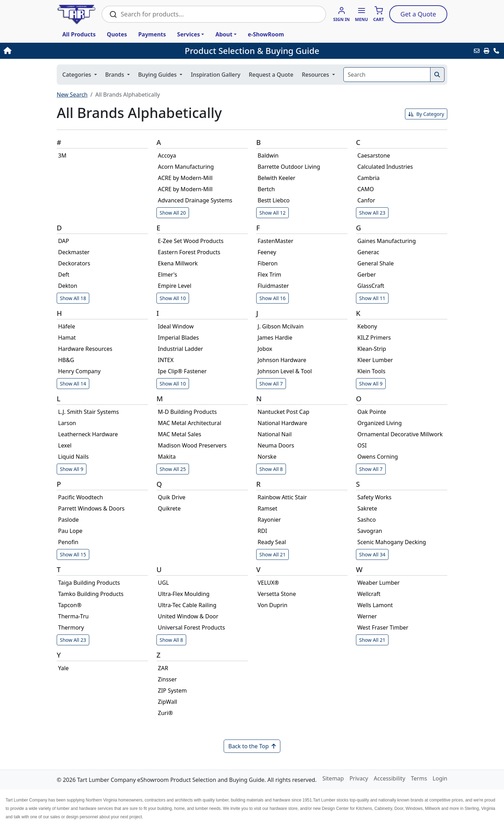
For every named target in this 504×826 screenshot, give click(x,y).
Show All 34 (372, 554)
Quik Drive (172, 497)
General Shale (376, 263)
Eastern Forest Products (189, 252)
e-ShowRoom (266, 34)
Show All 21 (272, 554)
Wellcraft (369, 594)
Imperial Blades (178, 338)
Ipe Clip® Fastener (182, 371)
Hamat (67, 338)
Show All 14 (73, 384)
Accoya (167, 155)
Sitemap (333, 778)
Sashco (367, 520)
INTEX (166, 360)
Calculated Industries (385, 167)
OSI (362, 445)
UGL (163, 583)
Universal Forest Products (191, 627)
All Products (79, 34)
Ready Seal (272, 542)
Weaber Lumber (379, 583)
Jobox (265, 349)
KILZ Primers (374, 338)
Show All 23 (372, 213)
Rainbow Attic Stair (282, 497)
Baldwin (268, 155)
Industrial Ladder (180, 349)
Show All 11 (372, 298)
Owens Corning (378, 457)
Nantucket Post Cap (283, 412)
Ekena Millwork (178, 263)
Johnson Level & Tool (285, 371)
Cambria (369, 178)
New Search (72, 95)
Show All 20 (173, 213)
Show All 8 (271, 469)
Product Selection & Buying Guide (252, 51)
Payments (152, 34)
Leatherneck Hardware (88, 434)
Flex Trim (269, 275)
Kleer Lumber (375, 360)
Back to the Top (252, 746)
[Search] (387, 75)
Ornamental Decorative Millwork (400, 434)
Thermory (71, 627)
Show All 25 (173, 469)
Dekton (68, 286)
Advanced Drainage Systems (195, 200)
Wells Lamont (375, 605)
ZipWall (167, 702)
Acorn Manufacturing (186, 167)
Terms (419, 778)
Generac (368, 252)
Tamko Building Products (91, 594)
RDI (262, 531)
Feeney (267, 252)
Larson (67, 423)
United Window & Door (188, 616)
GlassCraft (371, 286)
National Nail (275, 434)
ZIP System (172, 690)
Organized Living (380, 423)
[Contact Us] (496, 51)
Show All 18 (73, 298)
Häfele (67, 326)
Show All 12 (272, 213)
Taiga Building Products (89, 583)
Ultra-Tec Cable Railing (187, 605)
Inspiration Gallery (216, 75)
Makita (167, 457)
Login (440, 778)
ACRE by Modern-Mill (185, 178)
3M (62, 155)
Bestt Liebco (274, 200)
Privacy (359, 778)
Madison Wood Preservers (192, 445)
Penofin (68, 542)
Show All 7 (271, 384)
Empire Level (175, 286)
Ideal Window (176, 326)
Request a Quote (271, 75)
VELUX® (268, 583)
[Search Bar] (219, 14)
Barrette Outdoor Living (289, 167)
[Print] (486, 51)
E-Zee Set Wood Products (191, 241)
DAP (64, 241)
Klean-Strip (372, 349)
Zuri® (165, 713)
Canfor (366, 200)
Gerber (367, 275)
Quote (418, 14)
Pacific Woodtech (80, 497)
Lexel (65, 445)
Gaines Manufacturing (387, 241)
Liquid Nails (73, 457)
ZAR (163, 668)
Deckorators (74, 263)
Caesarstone (374, 155)
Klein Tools (371, 371)
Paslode (68, 520)
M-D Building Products (187, 412)
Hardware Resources (85, 349)
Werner (367, 616)
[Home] (52, 51)
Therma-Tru (73, 616)
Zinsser (167, 679)
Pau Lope (70, 531)
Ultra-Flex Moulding (184, 594)
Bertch (266, 189)
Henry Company (79, 371)
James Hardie (275, 338)
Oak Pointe (372, 412)
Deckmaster (74, 252)
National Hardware (282, 423)
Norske (267, 457)
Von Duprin (272, 605)
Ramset (267, 508)
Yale (63, 668)
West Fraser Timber (383, 627)
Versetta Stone (277, 594)
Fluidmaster (273, 286)
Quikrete (169, 508)
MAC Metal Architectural (190, 423)
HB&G (66, 360)
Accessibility (390, 778)
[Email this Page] (477, 51)
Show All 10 (173, 298)
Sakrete (367, 508)
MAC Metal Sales (180, 434)
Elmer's (167, 275)
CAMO (366, 189)
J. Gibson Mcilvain (281, 326)
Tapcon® (70, 605)
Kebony (367, 326)
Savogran (370, 531)
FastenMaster (275, 241)
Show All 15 (73, 554)
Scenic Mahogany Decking (392, 542)
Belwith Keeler (276, 178)
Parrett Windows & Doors (91, 508)
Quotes (117, 34)
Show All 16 (272, 298)
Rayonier (269, 520)
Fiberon (268, 263)
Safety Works (374, 497)
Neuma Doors (276, 445)
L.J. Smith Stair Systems (89, 412)
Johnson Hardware (282, 360)
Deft (64, 275)
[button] (361, 15)
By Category (426, 114)
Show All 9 (371, 384)
